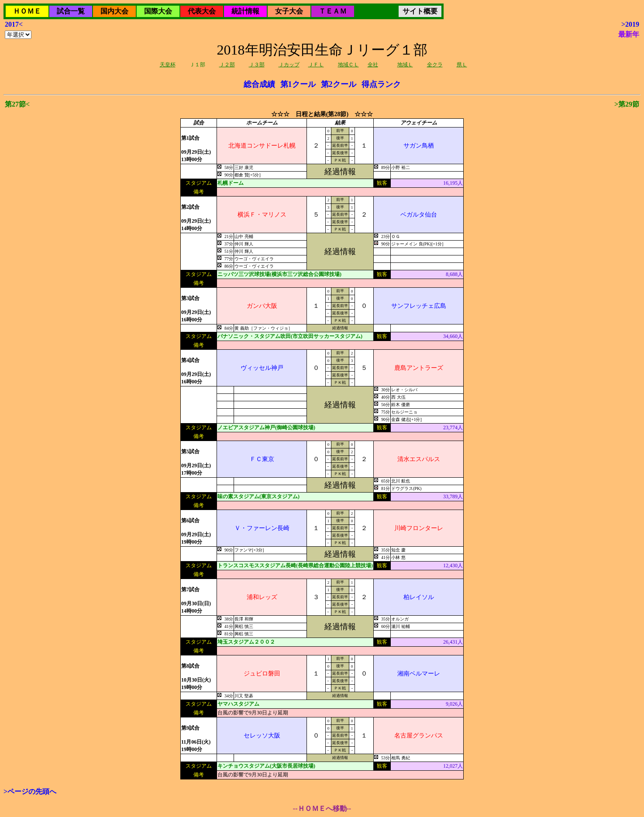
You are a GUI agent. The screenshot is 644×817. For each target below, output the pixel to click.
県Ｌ (462, 65)
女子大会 (289, 11)
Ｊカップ (289, 65)
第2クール (339, 84)
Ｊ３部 (257, 65)
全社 (373, 65)
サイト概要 (420, 11)
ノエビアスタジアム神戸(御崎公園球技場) (266, 427)
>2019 (630, 24)
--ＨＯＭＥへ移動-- (322, 808)
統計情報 (245, 11)
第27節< (17, 104)
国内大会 (114, 11)
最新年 (629, 34)
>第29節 (627, 104)
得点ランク (381, 84)
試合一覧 (71, 11)
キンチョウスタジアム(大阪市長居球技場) (266, 766)
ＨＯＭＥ (27, 11)
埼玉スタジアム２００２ (246, 642)
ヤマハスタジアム (238, 704)
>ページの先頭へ (30, 791)
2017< (14, 24)
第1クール (298, 84)
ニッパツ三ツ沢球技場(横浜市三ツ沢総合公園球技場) (279, 274)
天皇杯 (168, 65)
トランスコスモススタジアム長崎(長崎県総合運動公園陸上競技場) (295, 565)
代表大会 (202, 11)
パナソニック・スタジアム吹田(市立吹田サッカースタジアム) (290, 336)
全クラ (435, 65)
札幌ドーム (231, 183)
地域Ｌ (405, 65)
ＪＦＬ (316, 65)
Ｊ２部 (227, 65)
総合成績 (259, 84)
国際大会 (158, 11)
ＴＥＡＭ (333, 11)
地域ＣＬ (348, 65)
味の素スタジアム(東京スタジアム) (258, 496)
